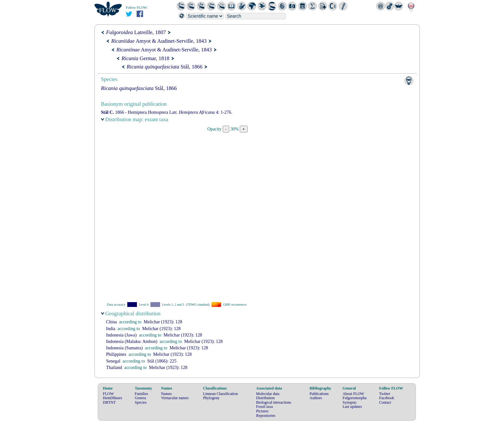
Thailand (114, 368)
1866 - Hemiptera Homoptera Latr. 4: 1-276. (166, 112)
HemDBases (113, 398)
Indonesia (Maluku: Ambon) (132, 341)
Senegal (113, 361)
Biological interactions (274, 402)
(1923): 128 (163, 322)
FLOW (108, 394)
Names (166, 394)
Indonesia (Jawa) (121, 335)
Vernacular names (175, 398)
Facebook (387, 398)
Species (141, 402)
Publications (319, 394)
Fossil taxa (265, 407)
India (111, 329)
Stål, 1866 (165, 67)
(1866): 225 (162, 361)
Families (141, 394)
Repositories (266, 416)
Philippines (116, 354)
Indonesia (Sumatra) (124, 348)
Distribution (265, 398)
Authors (316, 398)
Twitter (385, 394)
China (111, 322)
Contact (385, 402)
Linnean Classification (221, 394)
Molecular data (268, 394)
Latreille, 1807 (136, 32)
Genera (140, 398)
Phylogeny (211, 398)
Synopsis (350, 402)
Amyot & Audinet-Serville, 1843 (159, 41)
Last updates (352, 407)
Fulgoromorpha (355, 398)
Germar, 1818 (145, 58)
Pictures (262, 411)
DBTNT (109, 402)
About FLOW (353, 394)
